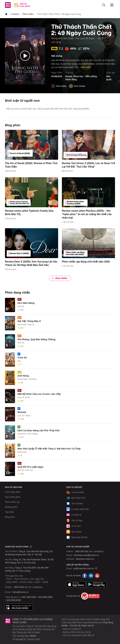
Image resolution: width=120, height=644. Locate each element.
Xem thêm (59, 278)
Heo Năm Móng (26, 303)
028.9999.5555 (45, 597)
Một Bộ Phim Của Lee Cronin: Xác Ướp (39, 394)
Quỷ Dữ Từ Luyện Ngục (31, 467)
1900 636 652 (89, 551)
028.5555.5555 (14, 600)
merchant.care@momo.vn (86, 555)
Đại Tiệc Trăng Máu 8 (29, 321)
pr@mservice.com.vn (84, 568)
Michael (22, 412)
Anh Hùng (23, 376)
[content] (32, 152)
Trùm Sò (22, 358)
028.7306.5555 (29, 597)
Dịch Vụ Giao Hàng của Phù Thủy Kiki (39, 430)
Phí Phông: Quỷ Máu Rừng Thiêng (36, 339)
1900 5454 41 (20, 587)
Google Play (97, 584)
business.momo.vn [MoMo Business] (85, 559)
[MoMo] (6, 14)
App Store (76, 584)
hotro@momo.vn (20, 592)
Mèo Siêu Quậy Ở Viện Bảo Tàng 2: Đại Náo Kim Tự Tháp (49, 449)
